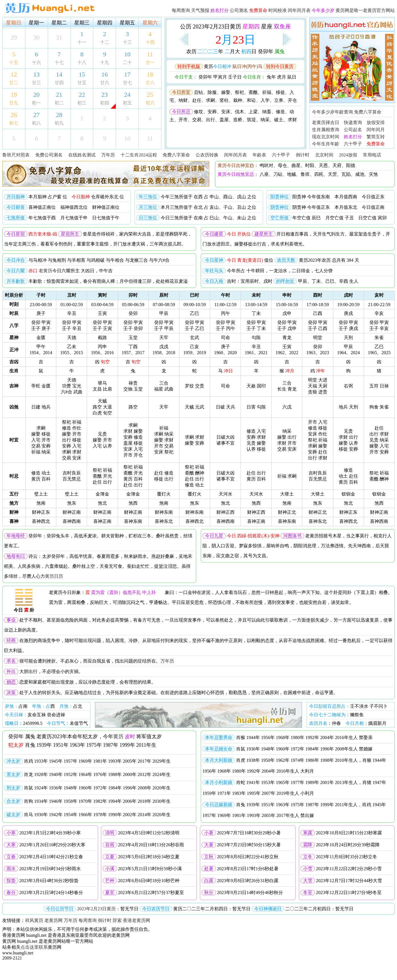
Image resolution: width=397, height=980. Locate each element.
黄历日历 (54, 576)
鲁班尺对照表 (16, 155)
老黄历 (46, 271)
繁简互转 (376, 137)
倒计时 (303, 155)
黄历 (118, 736)
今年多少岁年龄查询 (332, 112)
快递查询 (353, 122)
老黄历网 (53, 920)
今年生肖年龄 (326, 144)
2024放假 (348, 155)
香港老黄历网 (137, 920)
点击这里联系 (34, 947)
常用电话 (372, 155)
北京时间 (324, 155)
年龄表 (259, 155)
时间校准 (278, 10)
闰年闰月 (376, 130)
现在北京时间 (326, 137)
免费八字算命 (368, 112)
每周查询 (181, 10)
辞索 (117, 920)
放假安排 (376, 122)
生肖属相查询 (326, 130)
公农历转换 (207, 155)
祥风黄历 (34, 920)
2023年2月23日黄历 (96, 909)
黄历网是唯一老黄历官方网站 (365, 10)
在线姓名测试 (82, 155)
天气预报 (200, 10)
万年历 (108, 155)
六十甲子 (353, 144)
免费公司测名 (49, 155)
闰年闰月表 (299, 10)
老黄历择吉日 (326, 122)
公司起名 (353, 130)
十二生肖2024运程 (139, 155)
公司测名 (239, 10)
